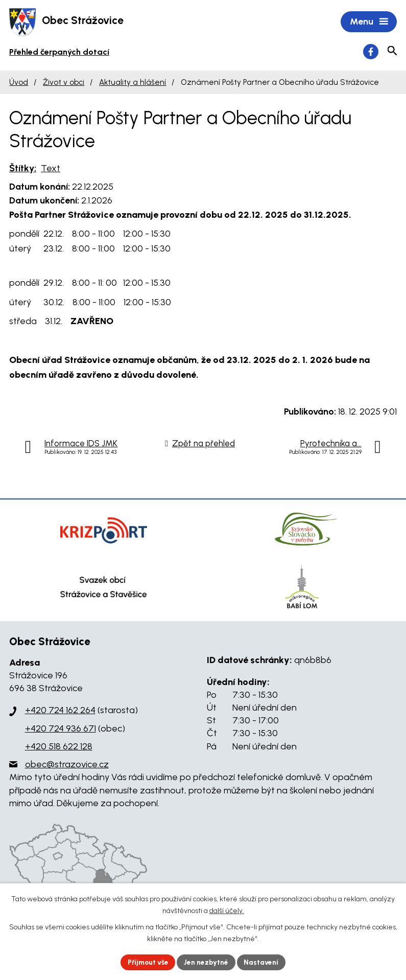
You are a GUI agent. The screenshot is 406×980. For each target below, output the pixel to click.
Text (51, 169)
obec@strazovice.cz (67, 765)
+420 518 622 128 (59, 747)
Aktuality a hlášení (133, 83)
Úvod (19, 83)
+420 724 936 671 (61, 730)
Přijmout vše (146, 962)
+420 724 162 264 (60, 711)
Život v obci (64, 83)
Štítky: (23, 169)
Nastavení (264, 962)
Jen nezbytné (207, 962)
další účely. (227, 910)
